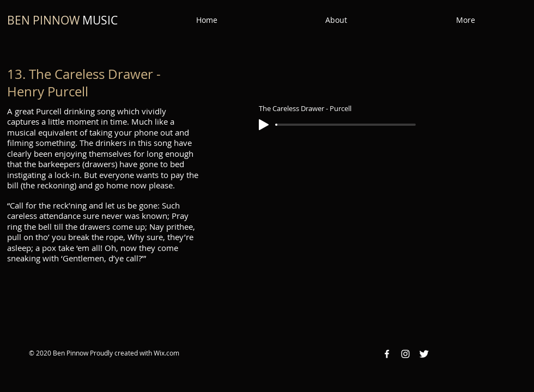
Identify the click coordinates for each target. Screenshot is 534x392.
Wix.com (166, 353)
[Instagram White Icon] (405, 354)
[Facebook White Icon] (387, 354)
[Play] (264, 125)
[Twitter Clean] (424, 354)
